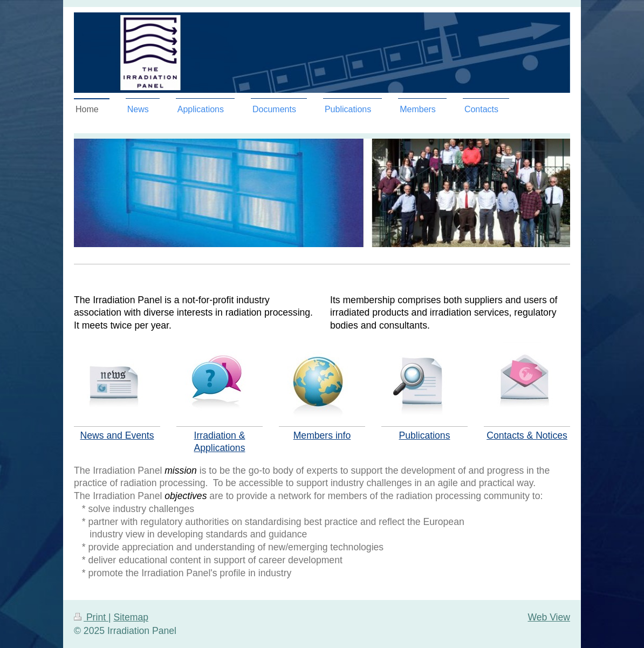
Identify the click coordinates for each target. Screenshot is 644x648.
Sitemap (131, 617)
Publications (425, 435)
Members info (322, 435)
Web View (549, 617)
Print (91, 617)
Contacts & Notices (527, 435)
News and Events (117, 435)
